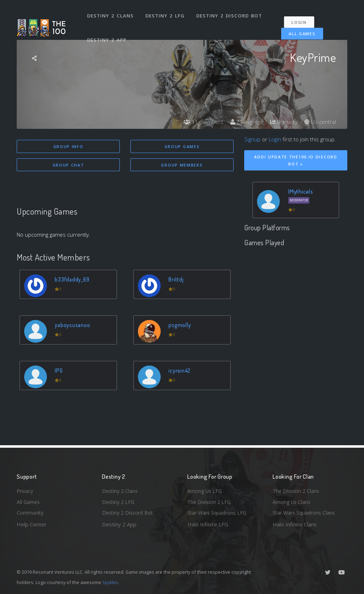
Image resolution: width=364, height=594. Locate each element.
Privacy (26, 489)
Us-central (320, 122)
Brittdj (177, 280)
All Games (299, 29)
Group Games (182, 146)
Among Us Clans (292, 501)
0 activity (282, 122)
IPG (60, 371)
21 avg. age (243, 122)
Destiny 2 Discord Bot (230, 14)
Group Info (68, 146)
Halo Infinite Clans (295, 524)
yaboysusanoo (73, 325)
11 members (199, 122)
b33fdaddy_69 (73, 280)
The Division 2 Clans (297, 489)
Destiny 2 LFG (166, 14)
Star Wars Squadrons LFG (219, 512)
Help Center (32, 524)
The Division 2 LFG (210, 501)
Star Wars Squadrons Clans (306, 512)
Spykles (111, 582)
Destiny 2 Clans (111, 14)
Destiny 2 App (107, 33)
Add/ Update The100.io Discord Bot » (296, 161)
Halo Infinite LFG (208, 524)
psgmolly (181, 325)
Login (302, 18)
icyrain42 (181, 371)
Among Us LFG (205, 489)
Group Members (182, 165)
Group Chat (68, 165)
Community (30, 512)
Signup (252, 139)
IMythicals (301, 191)
